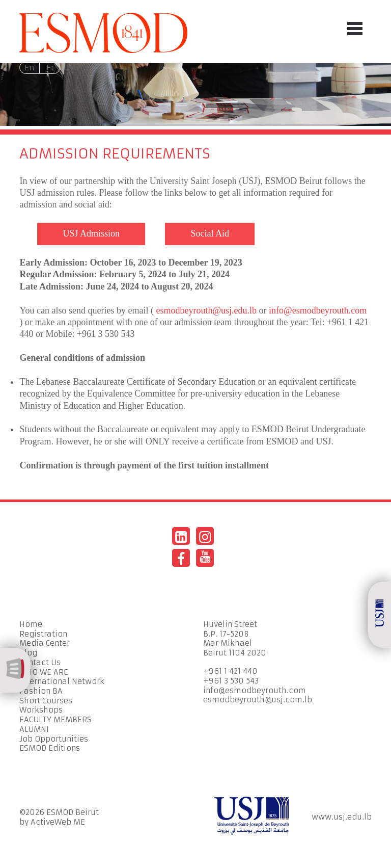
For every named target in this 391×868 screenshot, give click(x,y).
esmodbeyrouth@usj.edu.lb (207, 310)
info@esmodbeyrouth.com (318, 310)
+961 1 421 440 (230, 671)
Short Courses (46, 701)
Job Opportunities (54, 739)
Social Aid (210, 233)
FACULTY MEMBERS (55, 720)
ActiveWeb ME (58, 822)
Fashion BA (41, 691)
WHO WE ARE (44, 672)
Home (31, 624)
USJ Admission (91, 233)
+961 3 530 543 (231, 681)
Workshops (41, 710)
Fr (50, 68)
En (30, 68)
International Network (62, 681)
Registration (43, 634)
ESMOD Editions (50, 748)
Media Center (45, 643)
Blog (28, 653)
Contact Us (40, 663)
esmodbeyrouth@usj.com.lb (258, 700)
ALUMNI (34, 729)
